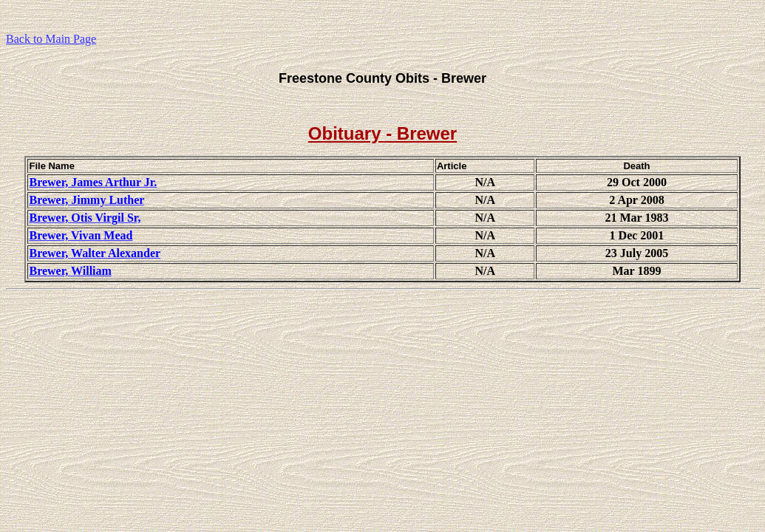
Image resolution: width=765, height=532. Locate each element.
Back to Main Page (51, 39)
